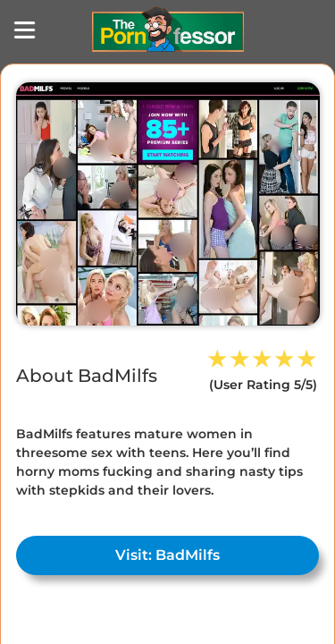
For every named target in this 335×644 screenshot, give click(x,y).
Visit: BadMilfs (167, 555)
